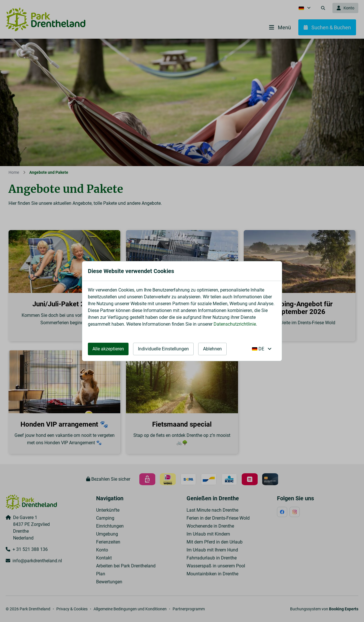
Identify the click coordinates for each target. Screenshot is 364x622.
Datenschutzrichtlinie (235, 324)
